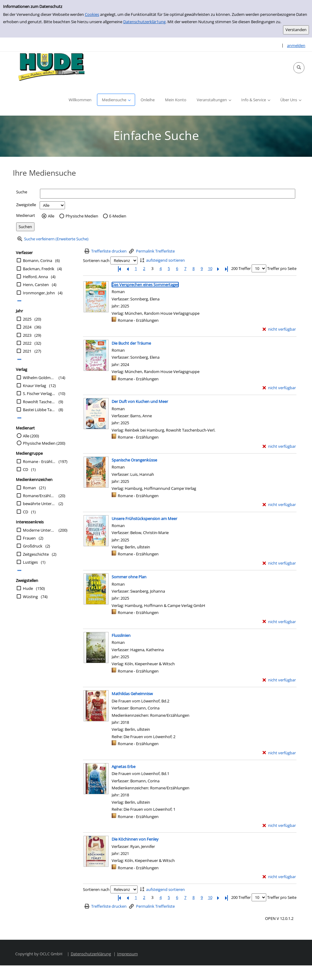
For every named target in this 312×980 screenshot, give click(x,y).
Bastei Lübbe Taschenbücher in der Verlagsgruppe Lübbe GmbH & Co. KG (39, 410)
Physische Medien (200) (44, 443)
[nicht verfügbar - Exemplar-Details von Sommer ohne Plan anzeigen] (279, 622)
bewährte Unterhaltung (39, 504)
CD (25, 469)
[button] (299, 68)
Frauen (29, 538)
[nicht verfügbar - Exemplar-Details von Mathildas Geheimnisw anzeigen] (279, 753)
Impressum (127, 954)
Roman (29, 488)
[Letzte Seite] (227, 269)
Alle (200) (31, 436)
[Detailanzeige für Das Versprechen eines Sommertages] (145, 285)
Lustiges (30, 562)
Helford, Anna (35, 277)
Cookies (92, 14)
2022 (27, 343)
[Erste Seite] (120, 269)
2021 (27, 351)
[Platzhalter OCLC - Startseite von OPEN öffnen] (49, 68)
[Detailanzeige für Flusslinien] (121, 635)
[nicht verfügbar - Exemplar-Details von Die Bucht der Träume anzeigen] (279, 388)
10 (210, 268)
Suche (22, 192)
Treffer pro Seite (282, 268)
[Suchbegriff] (168, 194)
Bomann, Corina (38, 260)
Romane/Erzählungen (39, 496)
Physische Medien (82, 216)
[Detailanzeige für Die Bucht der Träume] (131, 343)
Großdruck (33, 546)
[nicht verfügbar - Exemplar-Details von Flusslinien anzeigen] (279, 680)
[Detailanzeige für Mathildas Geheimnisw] (132, 694)
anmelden (296, 45)
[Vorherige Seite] (128, 269)
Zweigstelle (26, 205)
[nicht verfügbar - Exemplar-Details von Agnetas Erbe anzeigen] (279, 826)
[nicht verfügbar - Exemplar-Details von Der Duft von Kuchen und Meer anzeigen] (279, 446)
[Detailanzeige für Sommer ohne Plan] (129, 577)
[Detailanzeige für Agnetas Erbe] (124, 766)
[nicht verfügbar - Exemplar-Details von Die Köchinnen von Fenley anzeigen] (279, 877)
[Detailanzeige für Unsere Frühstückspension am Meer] (144, 519)
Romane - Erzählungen (39, 461)
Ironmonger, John (39, 293)
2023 (27, 335)
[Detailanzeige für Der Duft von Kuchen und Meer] (140, 401)
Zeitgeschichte (36, 554)
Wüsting (30, 597)
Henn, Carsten (36, 285)
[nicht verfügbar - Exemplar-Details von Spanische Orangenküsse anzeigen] (279, 505)
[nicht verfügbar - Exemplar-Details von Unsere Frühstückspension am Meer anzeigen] (279, 563)
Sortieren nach (96, 260)
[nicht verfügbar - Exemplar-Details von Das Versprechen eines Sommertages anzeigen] (279, 329)
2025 (27, 319)
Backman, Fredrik (39, 269)
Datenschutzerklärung (91, 954)
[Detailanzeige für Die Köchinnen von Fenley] (135, 839)
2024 (27, 327)
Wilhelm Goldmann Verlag (39, 378)
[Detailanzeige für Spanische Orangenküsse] (134, 460)
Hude (28, 588)
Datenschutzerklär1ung (144, 22)
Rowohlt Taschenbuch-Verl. (39, 402)
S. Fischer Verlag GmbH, (39, 393)
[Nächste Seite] (218, 269)
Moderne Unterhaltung (39, 530)
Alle (51, 216)
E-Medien (118, 216)
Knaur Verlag (34, 386)
